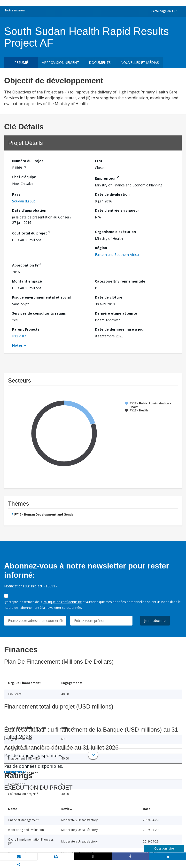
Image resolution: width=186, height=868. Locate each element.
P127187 (19, 336)
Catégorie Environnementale (120, 281)
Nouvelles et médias (140, 63)
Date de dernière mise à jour (120, 329)
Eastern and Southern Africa (117, 255)
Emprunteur (107, 178)
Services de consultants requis (39, 313)
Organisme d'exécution (115, 232)
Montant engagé (27, 281)
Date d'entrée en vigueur (117, 210)
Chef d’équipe (24, 177)
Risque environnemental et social (41, 297)
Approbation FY (27, 264)
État (99, 161)
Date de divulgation (112, 194)
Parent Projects (26, 329)
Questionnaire (164, 848)
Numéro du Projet (28, 161)
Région (101, 248)
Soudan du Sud (24, 201)
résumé (21, 63)
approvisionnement (60, 63)
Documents (100, 63)
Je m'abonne (155, 621)
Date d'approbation (29, 210)
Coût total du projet (31, 232)
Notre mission (15, 10)
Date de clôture (109, 297)
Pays (16, 194)
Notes (17, 345)
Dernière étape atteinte (116, 313)
